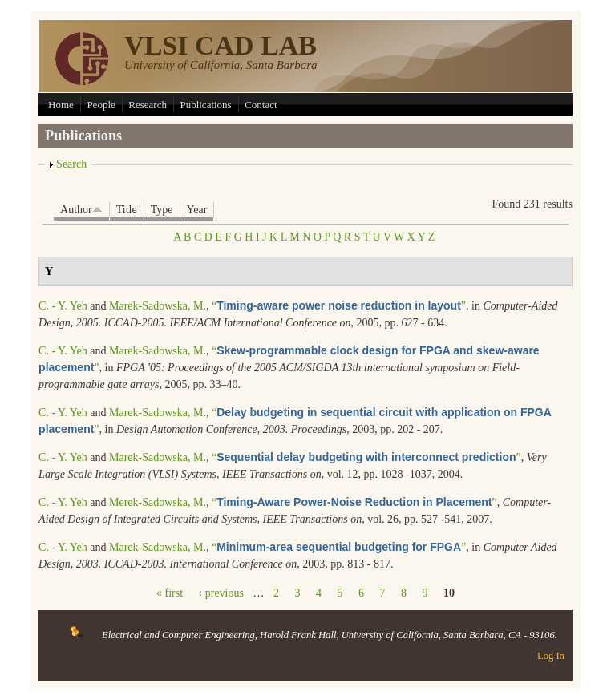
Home (61, 105)
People (101, 105)
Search (71, 164)
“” (339, 306)
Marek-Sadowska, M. (158, 306)
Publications (205, 105)
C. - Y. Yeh (63, 306)
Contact (261, 105)
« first (170, 593)
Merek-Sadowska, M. (158, 502)
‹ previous (221, 593)
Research (148, 105)
